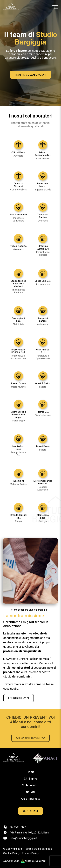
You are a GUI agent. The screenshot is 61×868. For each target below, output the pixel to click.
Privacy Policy (30, 853)
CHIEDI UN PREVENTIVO (30, 738)
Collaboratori (31, 785)
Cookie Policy (11, 853)
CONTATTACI (30, 811)
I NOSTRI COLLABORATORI (30, 75)
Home (31, 772)
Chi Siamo (30, 779)
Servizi (30, 792)
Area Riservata (31, 799)
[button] (55, 7)
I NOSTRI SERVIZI (19, 698)
